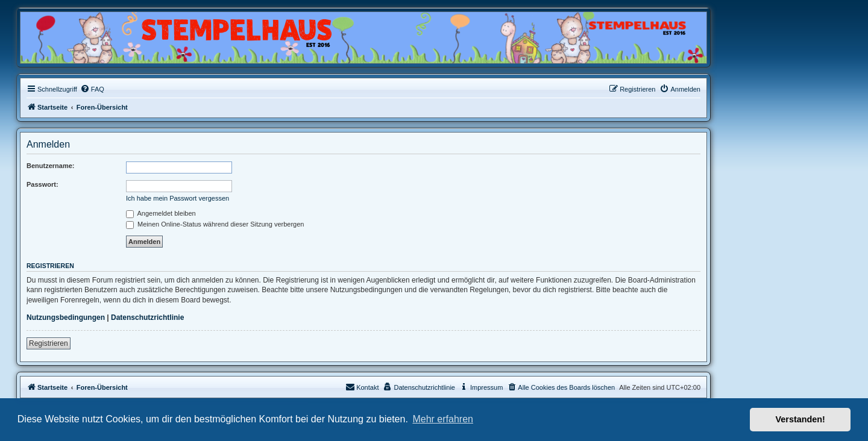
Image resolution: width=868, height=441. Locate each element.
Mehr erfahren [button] (443, 419)
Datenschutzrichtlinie (147, 317)
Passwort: (42, 184)
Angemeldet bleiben (161, 213)
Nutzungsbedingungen (66, 317)
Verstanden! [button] (800, 419)
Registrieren (49, 343)
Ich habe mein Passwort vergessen (178, 198)
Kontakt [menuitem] (362, 387)
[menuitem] (92, 89)
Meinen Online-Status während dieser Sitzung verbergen (215, 224)
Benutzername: (50, 166)
